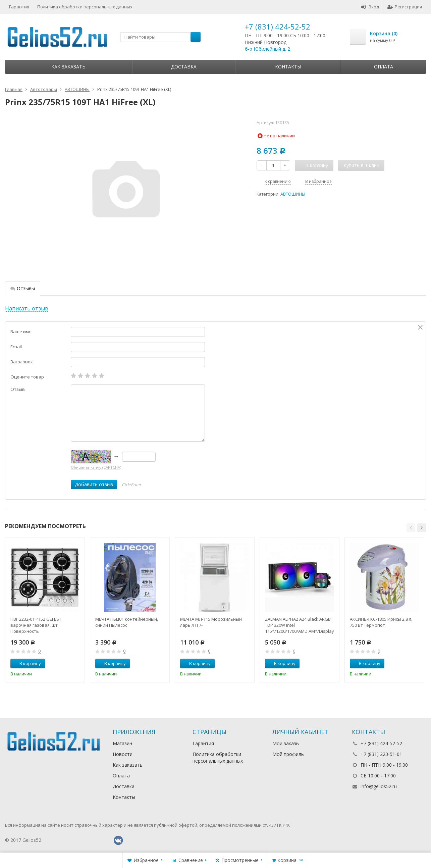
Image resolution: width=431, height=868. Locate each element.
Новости (123, 754)
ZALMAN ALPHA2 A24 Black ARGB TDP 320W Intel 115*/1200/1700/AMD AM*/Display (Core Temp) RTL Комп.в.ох (300, 625)
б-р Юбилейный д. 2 (267, 49)
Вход (370, 7)
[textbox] (160, 37)
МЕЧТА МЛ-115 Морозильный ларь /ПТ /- (211, 622)
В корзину (26, 663)
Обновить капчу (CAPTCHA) (96, 467)
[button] (411, 528)
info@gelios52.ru (379, 786)
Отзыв (18, 389)
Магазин (122, 743)
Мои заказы (286, 743)
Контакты (288, 67)
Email (16, 347)
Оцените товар (27, 377)
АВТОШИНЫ (293, 194)
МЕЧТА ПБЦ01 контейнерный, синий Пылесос (127, 622)
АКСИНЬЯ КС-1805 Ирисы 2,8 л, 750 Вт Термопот (381, 622)
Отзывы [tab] (23, 288)
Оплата (384, 67)
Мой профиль (288, 754)
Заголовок (22, 362)
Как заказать (68, 67)
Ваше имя (21, 331)
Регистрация (405, 7)
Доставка (184, 67)
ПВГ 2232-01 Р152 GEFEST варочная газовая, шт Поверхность (36, 625)
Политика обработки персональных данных (85, 7)
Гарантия (19, 7)
